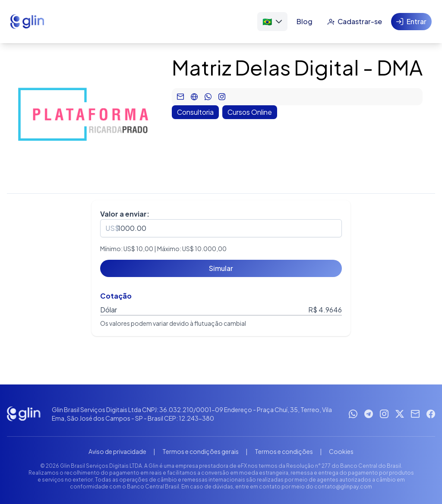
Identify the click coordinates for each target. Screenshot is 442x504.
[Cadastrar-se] (355, 22)
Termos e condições (284, 451)
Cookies (341, 451)
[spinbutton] (221, 228)
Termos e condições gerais (200, 451)
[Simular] (221, 268)
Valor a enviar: (125, 214)
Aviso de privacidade (117, 451)
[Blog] (305, 22)
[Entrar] (411, 22)
